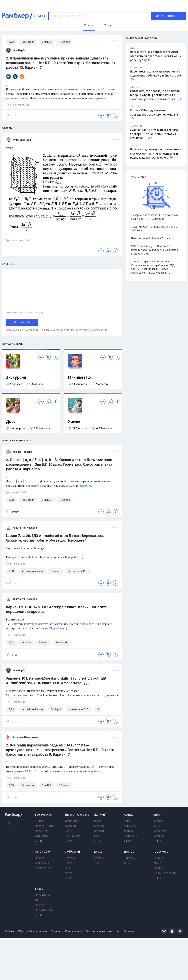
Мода (98, 821)
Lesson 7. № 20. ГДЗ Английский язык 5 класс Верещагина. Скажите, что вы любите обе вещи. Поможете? (55, 538)
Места (68, 873)
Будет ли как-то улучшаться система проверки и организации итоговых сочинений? (154, 134)
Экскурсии (16, 378)
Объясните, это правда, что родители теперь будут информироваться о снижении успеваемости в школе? (155, 95)
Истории (70, 858)
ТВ (36, 900)
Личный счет (72, 836)
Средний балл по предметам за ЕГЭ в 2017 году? (154, 229)
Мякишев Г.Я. (80, 378)
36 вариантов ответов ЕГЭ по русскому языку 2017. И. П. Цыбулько (154, 217)
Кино (127, 821)
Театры (128, 831)
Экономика (72, 821)
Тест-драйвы (43, 863)
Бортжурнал (43, 868)
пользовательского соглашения (89, 330)
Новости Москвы (45, 826)
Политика (41, 831)
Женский (100, 815)
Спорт (158, 815)
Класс (98, 852)
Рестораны (131, 836)
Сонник (158, 858)
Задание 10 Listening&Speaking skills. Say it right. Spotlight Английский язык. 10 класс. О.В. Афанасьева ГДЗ (56, 681)
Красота (99, 826)
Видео (39, 889)
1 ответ (12, 115)
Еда (96, 836)
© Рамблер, (11, 931)
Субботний (72, 852)
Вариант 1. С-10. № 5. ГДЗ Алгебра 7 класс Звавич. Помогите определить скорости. (56, 610)
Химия (74, 422)
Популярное (43, 895)
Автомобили (44, 852)
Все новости (43, 815)
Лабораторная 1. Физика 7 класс (151, 238)
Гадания (158, 868)
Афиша (129, 815)
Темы (97, 863)
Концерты (130, 826)
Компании (71, 826)
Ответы (99, 858)
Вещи (68, 868)
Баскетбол (160, 831)
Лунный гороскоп (165, 873)
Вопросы (129, 858)
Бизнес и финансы (77, 815)
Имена (157, 863)
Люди (68, 863)
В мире (40, 821)
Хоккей (158, 826)
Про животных (44, 910)
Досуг (12, 422)
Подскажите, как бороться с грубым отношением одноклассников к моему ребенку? (156, 56)
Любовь (99, 831)
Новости (40, 858)
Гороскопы (161, 852)
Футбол (158, 821)
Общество (41, 836)
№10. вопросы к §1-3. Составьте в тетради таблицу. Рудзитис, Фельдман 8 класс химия (154, 250)
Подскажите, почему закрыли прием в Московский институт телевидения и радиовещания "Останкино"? (155, 154)
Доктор (129, 852)
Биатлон (159, 836)
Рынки (68, 831)
